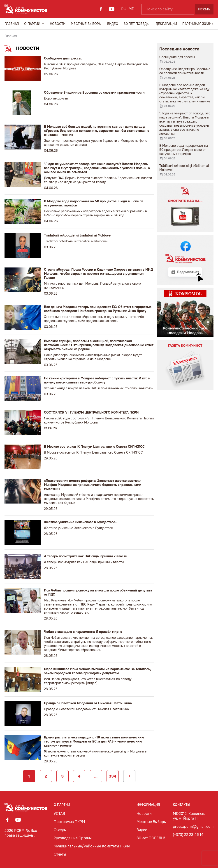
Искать (204, 9)
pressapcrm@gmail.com (193, 827)
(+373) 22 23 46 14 (188, 835)
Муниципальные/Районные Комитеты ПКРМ (92, 846)
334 (112, 776)
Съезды (60, 830)
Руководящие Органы (73, 838)
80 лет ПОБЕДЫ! (137, 24)
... (96, 776)
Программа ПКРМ (69, 822)
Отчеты (60, 854)
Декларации (166, 24)
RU (124, 9)
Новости (58, 24)
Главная (12, 24)
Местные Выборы (86, 24)
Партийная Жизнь (198, 24)
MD (132, 9)
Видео (113, 24)
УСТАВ (59, 814)
